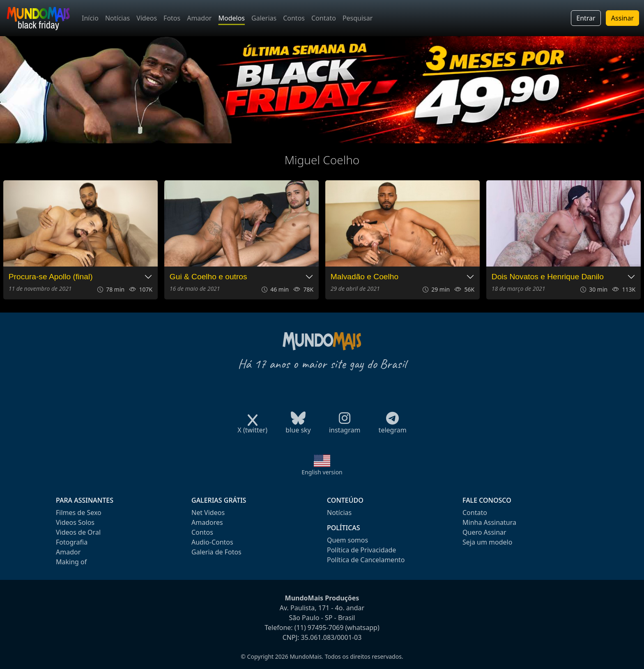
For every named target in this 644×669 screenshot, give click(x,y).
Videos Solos (75, 522)
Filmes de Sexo (79, 513)
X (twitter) (252, 427)
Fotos (172, 18)
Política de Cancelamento (366, 560)
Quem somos (347, 540)
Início (90, 18)
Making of (71, 562)
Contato (324, 18)
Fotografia (72, 542)
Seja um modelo (487, 542)
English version (322, 472)
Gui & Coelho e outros (208, 277)
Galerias (264, 18)
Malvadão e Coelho (365, 277)
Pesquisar (358, 18)
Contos (294, 18)
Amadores (207, 522)
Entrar (586, 18)
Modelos (231, 18)
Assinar (622, 18)
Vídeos (147, 18)
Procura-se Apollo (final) (51, 277)
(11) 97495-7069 (319, 628)
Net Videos (208, 513)
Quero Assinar (484, 532)
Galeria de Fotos (216, 552)
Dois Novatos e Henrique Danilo (548, 277)
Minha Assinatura (489, 522)
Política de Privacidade (361, 550)
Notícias (117, 18)
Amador (199, 18)
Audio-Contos (212, 542)
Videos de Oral (78, 532)
